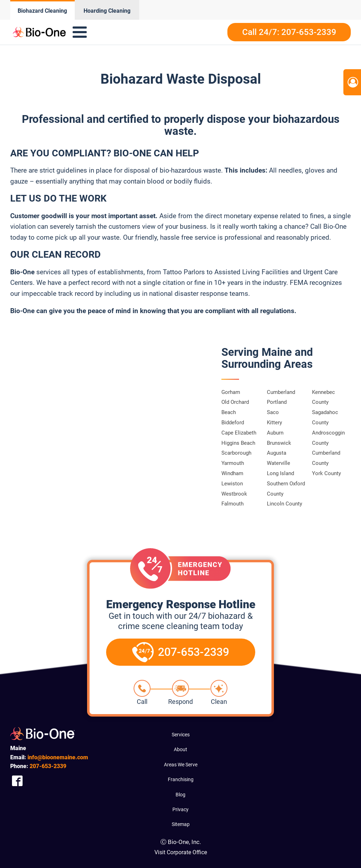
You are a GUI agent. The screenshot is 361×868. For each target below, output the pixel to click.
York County (326, 473)
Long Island (280, 473)
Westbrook (234, 494)
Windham (232, 473)
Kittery (274, 423)
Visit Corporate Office (181, 852)
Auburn (275, 433)
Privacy (180, 809)
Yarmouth (233, 463)
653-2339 (48, 766)
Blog (180, 795)
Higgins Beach (238, 443)
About (180, 749)
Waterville (279, 463)
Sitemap (181, 824)
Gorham (231, 392)
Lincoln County (284, 504)
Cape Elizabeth (239, 433)
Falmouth (232, 504)
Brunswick (279, 443)
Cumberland (281, 392)
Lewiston (232, 484)
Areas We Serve (181, 765)
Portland (277, 402)
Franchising (181, 779)
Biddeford (233, 423)
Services (181, 735)
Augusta (277, 453)
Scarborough (236, 453)
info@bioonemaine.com (58, 757)
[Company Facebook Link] (17, 781)
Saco (273, 412)
